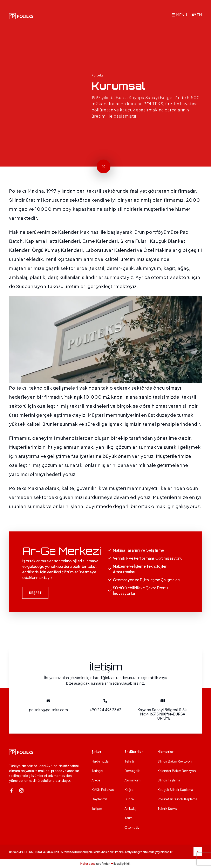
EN (199, 15)
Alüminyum (132, 780)
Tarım (128, 818)
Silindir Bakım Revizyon (175, 761)
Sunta (129, 799)
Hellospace (88, 863)
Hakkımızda (100, 761)
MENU (182, 15)
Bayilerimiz (100, 799)
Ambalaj (130, 808)
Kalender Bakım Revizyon (177, 771)
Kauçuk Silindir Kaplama (175, 790)
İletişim (97, 808)
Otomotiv (132, 827)
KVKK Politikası (103, 790)
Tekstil (129, 761)
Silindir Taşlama (169, 780)
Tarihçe (97, 771)
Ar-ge (96, 780)
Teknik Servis (167, 808)
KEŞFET (35, 593)
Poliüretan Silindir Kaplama (177, 799)
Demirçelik (132, 771)
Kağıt (129, 790)
